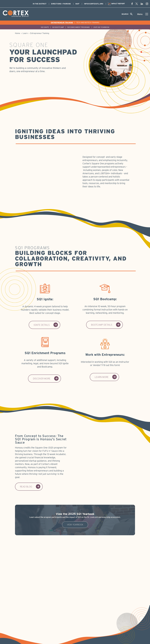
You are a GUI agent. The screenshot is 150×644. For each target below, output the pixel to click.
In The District (40, 4)
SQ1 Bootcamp (58, 27)
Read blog (30, 487)
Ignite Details (46, 325)
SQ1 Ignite (45, 27)
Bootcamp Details (106, 325)
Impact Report (116, 4)
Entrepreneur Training (62, 23)
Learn (25, 33)
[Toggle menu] (143, 14)
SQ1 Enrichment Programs (79, 27)
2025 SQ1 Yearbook (101, 27)
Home (18, 33)
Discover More (46, 379)
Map (77, 4)
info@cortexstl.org (94, 4)
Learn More (106, 377)
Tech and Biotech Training (88, 23)
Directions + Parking (61, 4)
